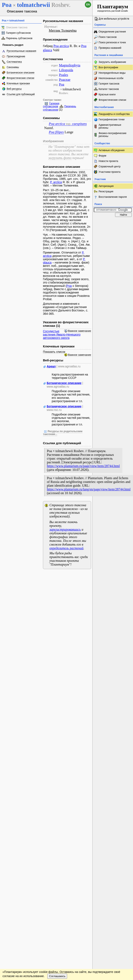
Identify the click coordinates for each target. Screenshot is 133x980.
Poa (62, 84)
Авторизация (106, 186)
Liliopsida (66, 70)
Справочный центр (110, 167)
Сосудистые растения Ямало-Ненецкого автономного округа (62, 335)
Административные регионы (110, 126)
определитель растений (66, 548)
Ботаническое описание (21, 73)
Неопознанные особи (111, 78)
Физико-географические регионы (112, 135)
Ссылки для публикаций (21, 94)
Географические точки (112, 119)
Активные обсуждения (112, 150)
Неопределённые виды (112, 73)
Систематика (14, 62)
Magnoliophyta (70, 65)
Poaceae (65, 80)
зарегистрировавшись (65, 529)
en (88, 5)
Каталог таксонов (109, 89)
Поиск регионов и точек (112, 42)
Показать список (54, 352)
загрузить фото (60, 158)
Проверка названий (110, 48)
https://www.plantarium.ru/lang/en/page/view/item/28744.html (89, 489)
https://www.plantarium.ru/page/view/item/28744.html (83, 466)
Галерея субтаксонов (18, 33)
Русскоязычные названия (21, 51)
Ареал (51, 366)
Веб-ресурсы (14, 89)
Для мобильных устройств (114, 19)
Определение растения (112, 32)
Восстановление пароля (113, 197)
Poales (64, 75)
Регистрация (106, 192)
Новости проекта (108, 161)
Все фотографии (108, 67)
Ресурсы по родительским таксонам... (63, 433)
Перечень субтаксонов (19, 38)
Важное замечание (80, 331)
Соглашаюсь (57, 976)
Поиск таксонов (108, 37)
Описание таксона (17, 27)
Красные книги (107, 95)
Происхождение (16, 56)
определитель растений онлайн (113, 8)
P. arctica (56, 182)
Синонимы (13, 67)
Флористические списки (20, 78)
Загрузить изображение (112, 62)
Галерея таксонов (109, 84)
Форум (102, 156)
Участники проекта (110, 172)
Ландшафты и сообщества (114, 114)
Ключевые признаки (18, 83)
